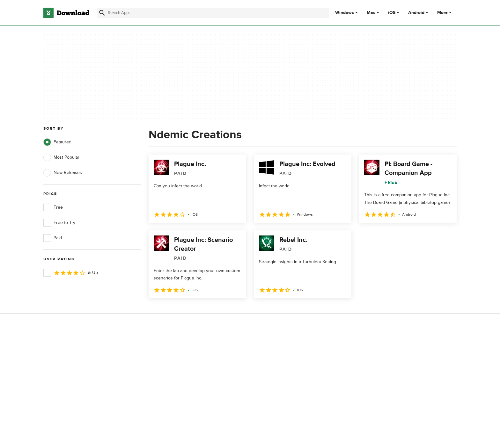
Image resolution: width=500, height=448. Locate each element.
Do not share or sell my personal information (298, 384)
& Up (71, 273)
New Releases (63, 173)
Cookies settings (291, 398)
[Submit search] (102, 13)
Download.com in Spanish (184, 381)
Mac (371, 13)
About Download (176, 348)
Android (416, 13)
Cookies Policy (289, 370)
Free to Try (59, 223)
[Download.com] (66, 13)
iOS (392, 13)
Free (53, 207)
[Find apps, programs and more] (213, 13)
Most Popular (61, 157)
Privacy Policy (288, 348)
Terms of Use (288, 359)
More (445, 13)
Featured (57, 142)
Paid (53, 238)
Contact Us (170, 370)
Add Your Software (177, 359)
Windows (345, 13)
